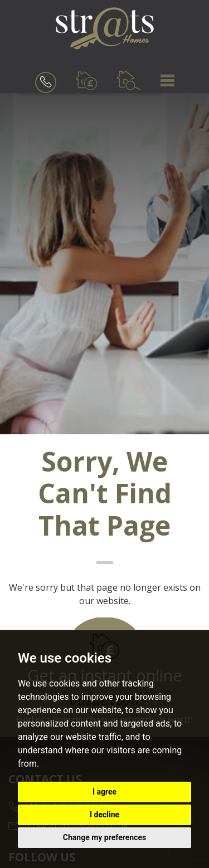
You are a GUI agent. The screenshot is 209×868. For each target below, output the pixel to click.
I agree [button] (104, 792)
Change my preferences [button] (104, 837)
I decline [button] (104, 815)
